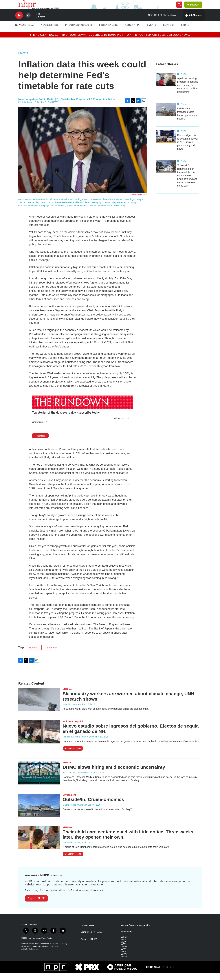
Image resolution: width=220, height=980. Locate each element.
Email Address (40, 429)
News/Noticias (25, 32)
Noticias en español (73, 728)
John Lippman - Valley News (76, 779)
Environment (69, 802)
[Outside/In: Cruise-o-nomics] (39, 812)
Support (196, 8)
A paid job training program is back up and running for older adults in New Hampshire (188, 92)
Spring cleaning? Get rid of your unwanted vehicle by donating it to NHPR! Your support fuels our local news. (110, 42)
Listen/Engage (109, 32)
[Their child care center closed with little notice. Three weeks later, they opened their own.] (39, 845)
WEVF (124, 949)
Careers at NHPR (89, 946)
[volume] (28, 22)
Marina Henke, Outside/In (75, 812)
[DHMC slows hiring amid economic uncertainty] (39, 780)
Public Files (126, 938)
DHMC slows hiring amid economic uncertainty (114, 774)
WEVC (124, 946)
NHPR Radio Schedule (92, 939)
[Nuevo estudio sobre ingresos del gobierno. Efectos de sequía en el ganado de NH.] (39, 739)
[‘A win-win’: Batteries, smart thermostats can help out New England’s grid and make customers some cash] (166, 173)
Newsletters (50, 32)
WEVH (124, 951)
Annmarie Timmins (71, 849)
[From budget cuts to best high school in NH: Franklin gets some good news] (166, 143)
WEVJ (124, 954)
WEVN (124, 956)
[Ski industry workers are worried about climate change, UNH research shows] (39, 706)
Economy (52, 655)
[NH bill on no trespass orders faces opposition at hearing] (166, 116)
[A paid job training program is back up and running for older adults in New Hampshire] (166, 86)
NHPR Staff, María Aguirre (75, 744)
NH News (182, 81)
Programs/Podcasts (79, 32)
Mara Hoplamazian (72, 711)
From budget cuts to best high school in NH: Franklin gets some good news (187, 149)
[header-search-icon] (181, 8)
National (23, 60)
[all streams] (194, 22)
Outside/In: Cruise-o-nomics (93, 806)
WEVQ (124, 961)
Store (185, 32)
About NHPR (133, 32)
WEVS (124, 963)
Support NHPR (36, 905)
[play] (19, 22)
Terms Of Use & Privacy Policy (135, 932)
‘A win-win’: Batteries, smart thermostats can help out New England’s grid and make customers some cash (187, 182)
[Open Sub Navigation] (37, 32)
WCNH (124, 944)
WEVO (124, 959)
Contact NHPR (88, 932)
